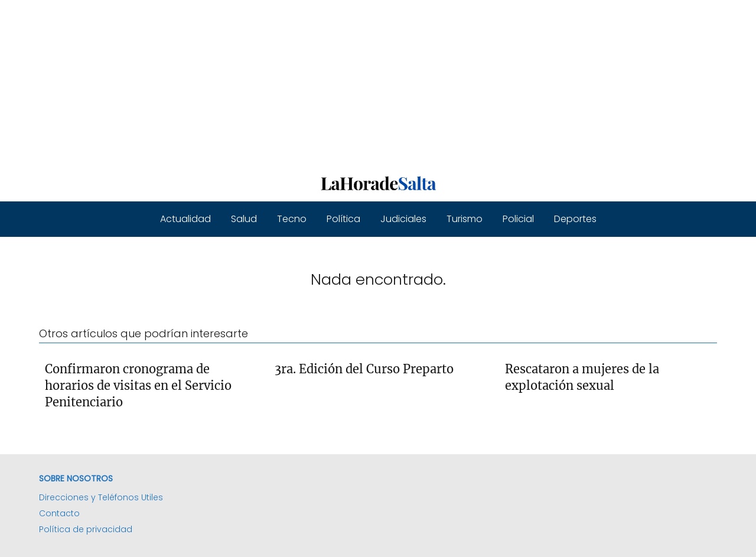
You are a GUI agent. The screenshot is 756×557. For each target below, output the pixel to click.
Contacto (59, 513)
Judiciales (403, 219)
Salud (244, 219)
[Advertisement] (354, 83)
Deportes (575, 219)
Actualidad (185, 219)
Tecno (292, 219)
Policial (518, 219)
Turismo (465, 219)
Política (343, 219)
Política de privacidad (86, 529)
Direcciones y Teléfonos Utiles (101, 497)
